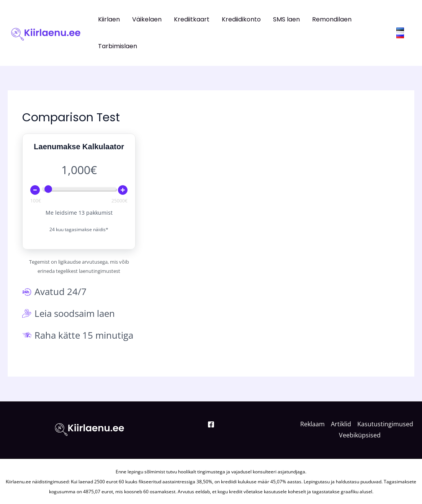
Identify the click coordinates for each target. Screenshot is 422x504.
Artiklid (341, 424)
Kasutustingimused (385, 424)
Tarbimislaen (118, 46)
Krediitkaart (192, 19)
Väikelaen (147, 19)
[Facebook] (211, 424)
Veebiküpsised (360, 435)
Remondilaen (332, 19)
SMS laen (286, 19)
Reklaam (312, 424)
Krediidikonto (241, 19)
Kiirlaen (109, 19)
